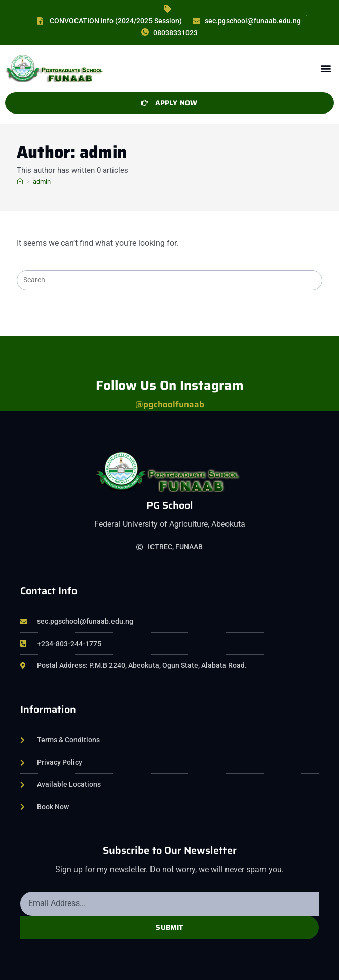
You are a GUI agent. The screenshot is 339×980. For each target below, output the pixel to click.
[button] (326, 68)
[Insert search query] (169, 280)
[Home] (20, 182)
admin (42, 182)
